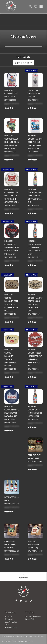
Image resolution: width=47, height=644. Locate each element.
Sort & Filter (24, 63)
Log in (7, 103)
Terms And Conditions (33, 616)
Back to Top (23, 575)
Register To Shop (11, 627)
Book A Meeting (11, 622)
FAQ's (7, 625)
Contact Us (9, 619)
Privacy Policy (30, 619)
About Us (8, 616)
